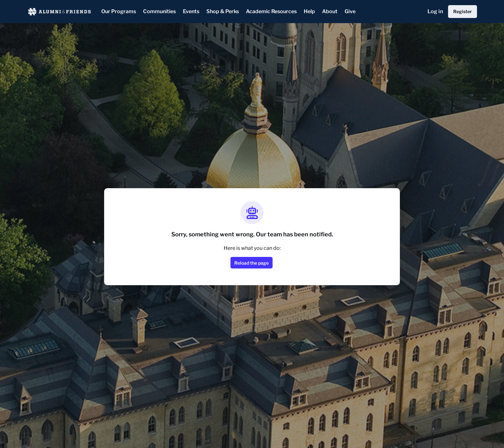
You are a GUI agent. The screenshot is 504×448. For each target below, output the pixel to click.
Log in (435, 11)
